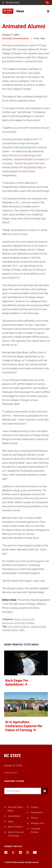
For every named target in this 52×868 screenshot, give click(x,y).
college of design (21, 626)
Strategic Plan (37, 823)
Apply (11, 821)
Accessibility (14, 816)
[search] (47, 2)
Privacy (34, 818)
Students (30, 623)
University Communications (16, 38)
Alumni (18, 619)
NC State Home (13, 2)
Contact (34, 807)
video (22, 630)
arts (10, 626)
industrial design (10, 630)
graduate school (38, 626)
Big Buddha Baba (33, 167)
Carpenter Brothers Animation (30, 159)
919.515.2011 (11, 773)
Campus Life (28, 619)
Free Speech (37, 812)
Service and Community (14, 623)
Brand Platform (15, 827)
